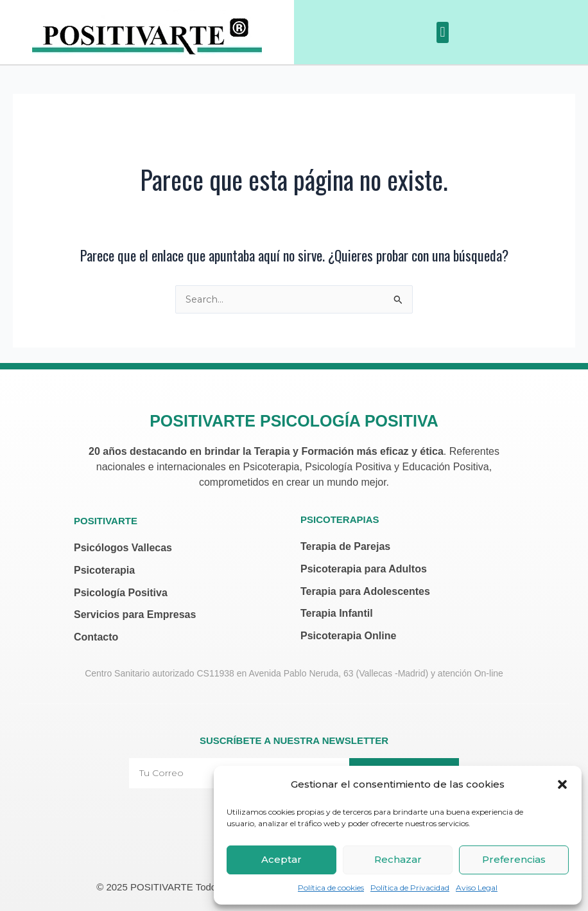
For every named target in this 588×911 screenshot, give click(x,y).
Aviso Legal (477, 888)
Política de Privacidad (410, 888)
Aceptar (281, 859)
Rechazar (398, 859)
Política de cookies (331, 888)
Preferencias (514, 859)
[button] (562, 784)
